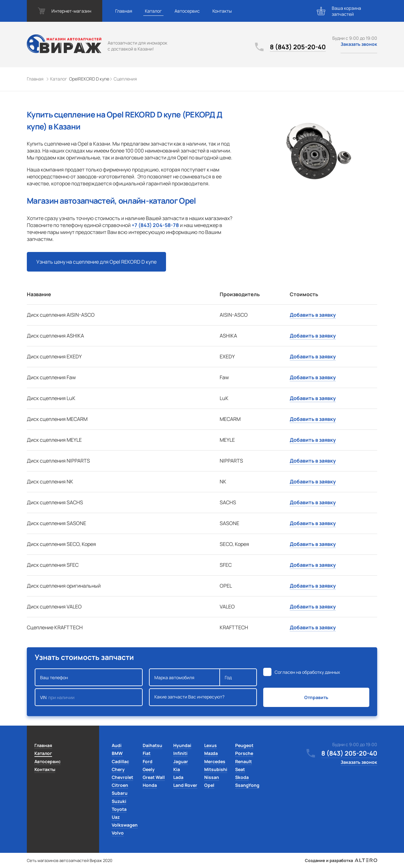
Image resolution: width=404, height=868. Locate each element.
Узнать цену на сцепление (96, 262)
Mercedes (215, 761)
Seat (240, 769)
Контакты (222, 11)
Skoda (242, 777)
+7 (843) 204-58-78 (155, 225)
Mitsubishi (216, 769)
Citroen (120, 785)
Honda (150, 785)
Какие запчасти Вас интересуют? (203, 697)
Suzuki (119, 801)
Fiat (147, 753)
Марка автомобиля (184, 677)
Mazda (211, 753)
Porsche (244, 753)
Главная (124, 11)
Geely (149, 769)
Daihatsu (152, 745)
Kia (177, 769)
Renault (244, 761)
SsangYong (247, 785)
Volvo (118, 833)
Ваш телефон (89, 677)
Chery (118, 769)
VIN (89, 697)
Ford (148, 761)
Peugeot (244, 745)
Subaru (120, 793)
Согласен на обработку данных (307, 672)
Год (238, 677)
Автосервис (187, 11)
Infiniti (180, 753)
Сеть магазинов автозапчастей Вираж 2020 (70, 860)
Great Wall (154, 777)
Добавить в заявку (313, 315)
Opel (209, 785)
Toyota (119, 809)
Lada (178, 777)
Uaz (116, 817)
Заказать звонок (359, 44)
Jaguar (181, 761)
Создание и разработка (341, 860)
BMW (117, 753)
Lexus (211, 745)
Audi (117, 745)
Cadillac (120, 761)
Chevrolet (122, 777)
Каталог (153, 11)
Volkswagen (125, 825)
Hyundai (182, 745)
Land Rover (185, 785)
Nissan (212, 777)
